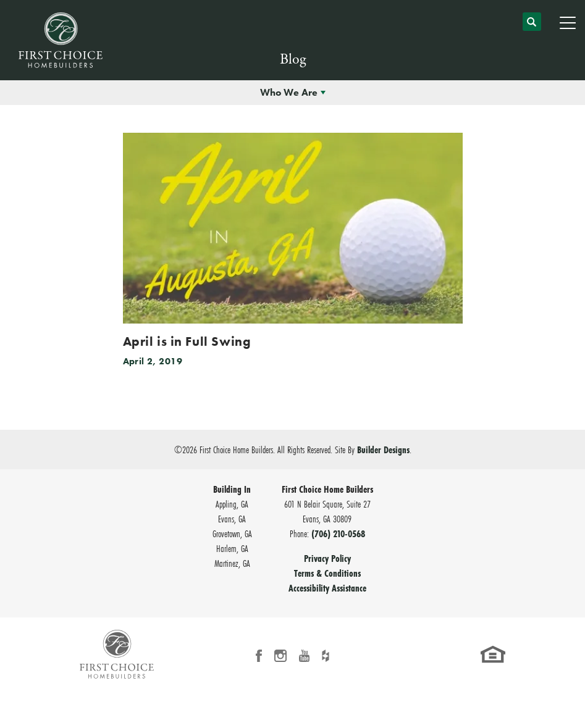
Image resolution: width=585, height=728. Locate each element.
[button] (532, 27)
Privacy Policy (327, 558)
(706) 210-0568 (338, 533)
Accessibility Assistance (327, 588)
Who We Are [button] (289, 92)
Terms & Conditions (327, 573)
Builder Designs (383, 450)
